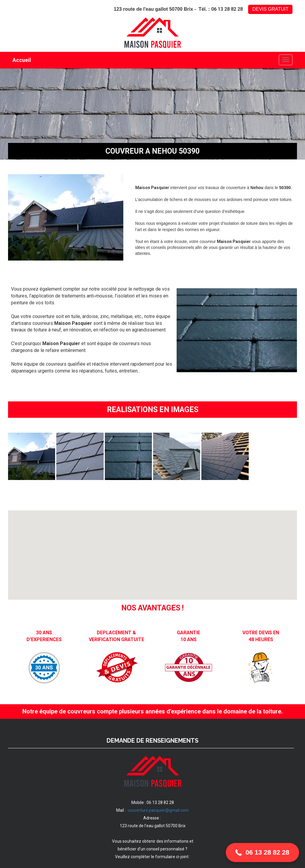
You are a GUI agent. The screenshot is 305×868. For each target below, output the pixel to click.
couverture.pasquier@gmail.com (158, 810)
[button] (262, 853)
